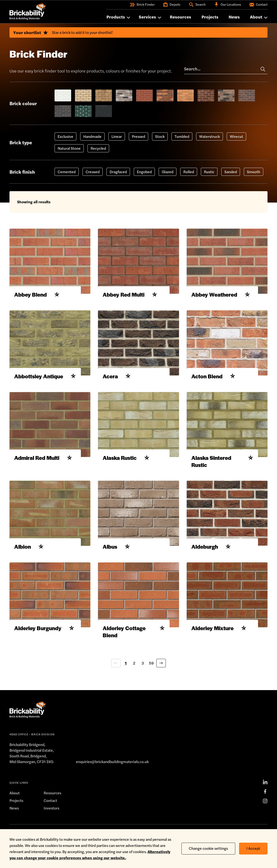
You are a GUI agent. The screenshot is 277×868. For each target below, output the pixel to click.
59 (151, 682)
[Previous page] (116, 682)
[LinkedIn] (265, 801)
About (14, 812)
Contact (50, 819)
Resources (53, 812)
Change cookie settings (208, 845)
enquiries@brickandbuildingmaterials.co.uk (112, 780)
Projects (16, 819)
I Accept (253, 845)
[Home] (28, 12)
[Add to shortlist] (59, 306)
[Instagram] (265, 820)
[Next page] (161, 682)
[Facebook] (265, 810)
